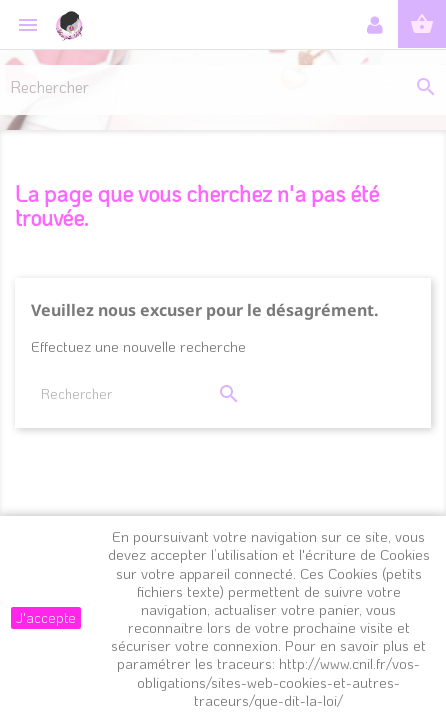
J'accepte (46, 617)
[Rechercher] (223, 85)
